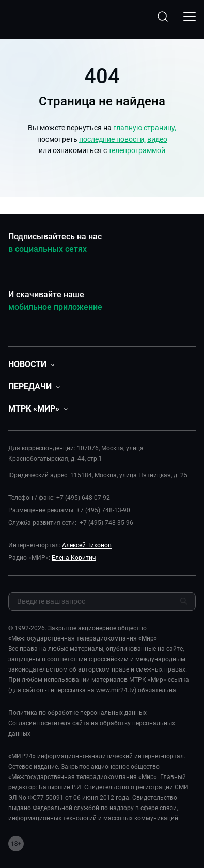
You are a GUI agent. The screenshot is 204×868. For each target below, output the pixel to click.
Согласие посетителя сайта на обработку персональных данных (92, 728)
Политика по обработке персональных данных (77, 713)
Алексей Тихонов (87, 545)
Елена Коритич (74, 558)
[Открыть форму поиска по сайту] (163, 17)
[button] (32, 364)
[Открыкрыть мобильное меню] (190, 17)
